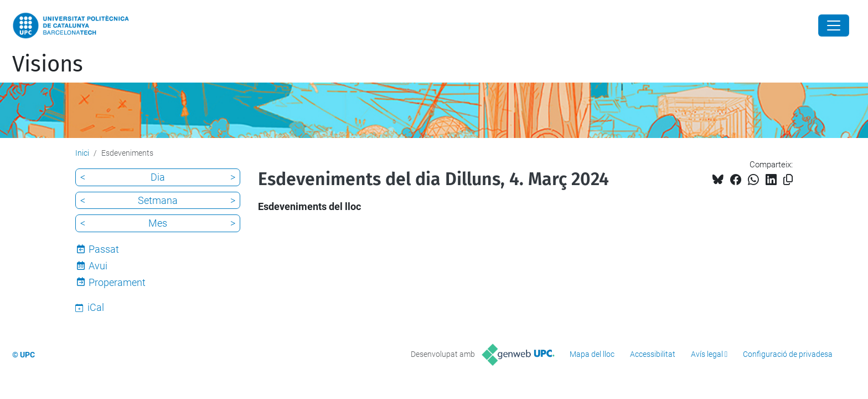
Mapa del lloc (592, 354)
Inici (82, 153)
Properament (117, 282)
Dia (158, 177)
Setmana (158, 200)
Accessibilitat (653, 354)
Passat (104, 249)
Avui (98, 266)
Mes (158, 223)
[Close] (834, 25)
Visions (48, 64)
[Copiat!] (788, 180)
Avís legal (707, 354)
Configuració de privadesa (788, 354)
